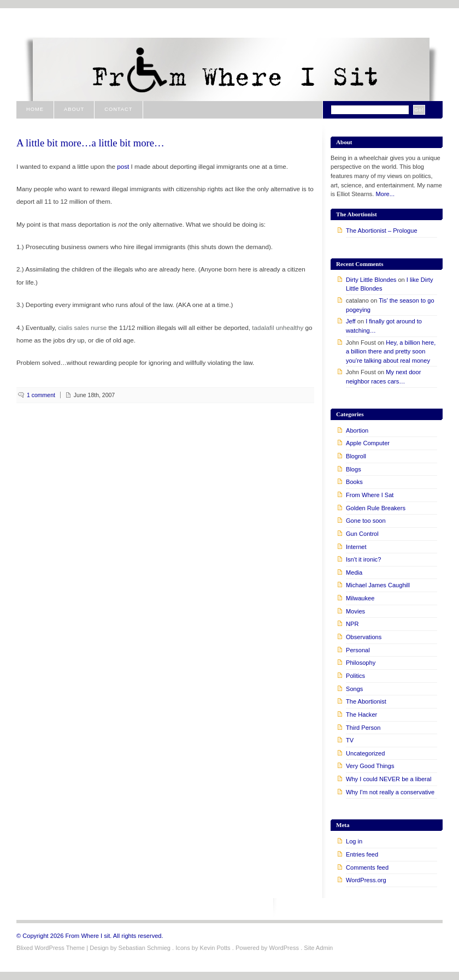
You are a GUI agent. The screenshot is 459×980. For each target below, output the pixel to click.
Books (354, 482)
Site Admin (318, 948)
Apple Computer (368, 443)
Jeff (351, 321)
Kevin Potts (215, 948)
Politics (355, 676)
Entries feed (362, 854)
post (123, 166)
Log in (354, 841)
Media (354, 572)
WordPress (284, 948)
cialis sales (73, 327)
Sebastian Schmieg (145, 948)
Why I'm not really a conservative (390, 792)
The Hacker (361, 715)
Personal (358, 650)
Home (35, 109)
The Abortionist (366, 701)
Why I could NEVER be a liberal (389, 779)
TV (350, 740)
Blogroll (356, 456)
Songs (354, 689)
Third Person (363, 728)
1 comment (41, 395)
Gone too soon (366, 521)
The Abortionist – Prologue (382, 231)
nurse (99, 327)
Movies (355, 611)
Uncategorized (365, 753)
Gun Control (362, 534)
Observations (364, 637)
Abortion (357, 430)
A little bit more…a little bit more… (90, 143)
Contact (118, 109)
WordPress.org (366, 880)
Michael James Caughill (378, 585)
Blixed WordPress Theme (51, 948)
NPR (352, 624)
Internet (356, 547)
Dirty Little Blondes (371, 280)
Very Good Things (370, 766)
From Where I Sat (370, 495)
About (74, 109)
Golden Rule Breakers (376, 508)
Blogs (354, 469)
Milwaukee (360, 598)
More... (385, 194)
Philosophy (361, 663)
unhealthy (290, 327)
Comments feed (367, 867)
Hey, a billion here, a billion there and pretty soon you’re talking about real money (391, 352)
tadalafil (263, 327)
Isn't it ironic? (363, 559)
